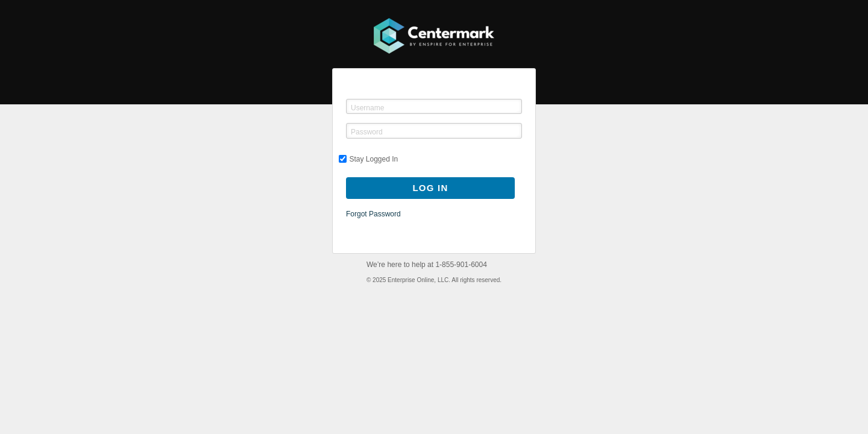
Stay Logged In (369, 159)
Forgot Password (373, 214)
